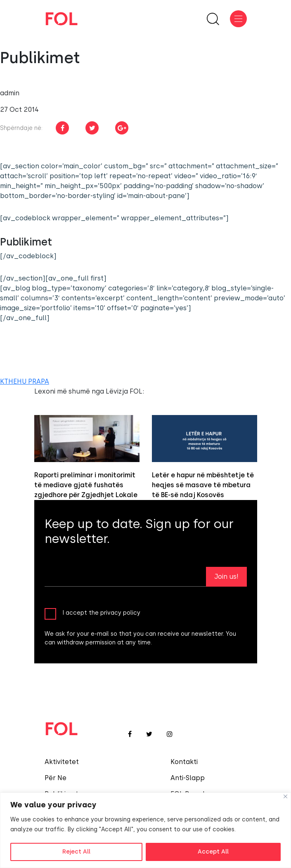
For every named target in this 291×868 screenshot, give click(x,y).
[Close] (285, 796)
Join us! (226, 577)
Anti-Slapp (188, 778)
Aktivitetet (62, 762)
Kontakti (184, 762)
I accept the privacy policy (101, 612)
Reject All (76, 852)
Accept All (213, 852)
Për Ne (56, 778)
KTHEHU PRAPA (25, 381)
